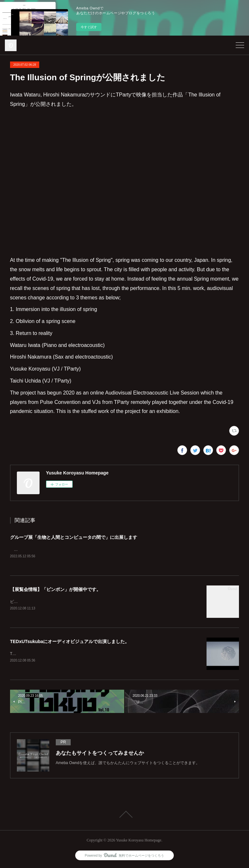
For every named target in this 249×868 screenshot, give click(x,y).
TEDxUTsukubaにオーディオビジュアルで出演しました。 (70, 642)
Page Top (124, 816)
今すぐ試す (89, 27)
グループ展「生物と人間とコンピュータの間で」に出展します (74, 537)
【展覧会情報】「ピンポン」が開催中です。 (55, 590)
